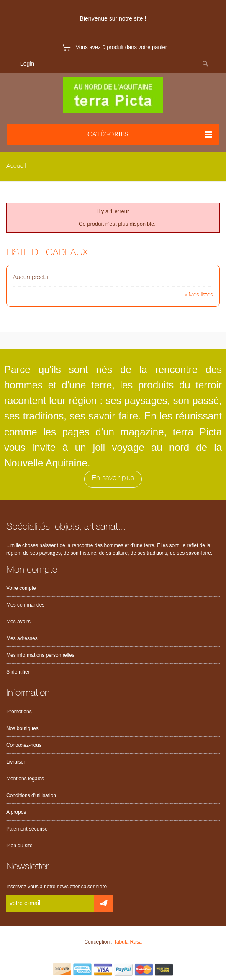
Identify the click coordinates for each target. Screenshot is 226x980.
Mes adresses (22, 638)
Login (27, 64)
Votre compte (21, 588)
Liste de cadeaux (47, 253)
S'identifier (18, 672)
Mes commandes (25, 605)
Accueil (16, 166)
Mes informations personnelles (40, 655)
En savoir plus (113, 479)
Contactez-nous (24, 745)
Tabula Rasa (128, 942)
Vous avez (121, 47)
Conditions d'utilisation (31, 795)
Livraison (16, 762)
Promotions (19, 712)
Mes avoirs (18, 622)
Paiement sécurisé (27, 829)
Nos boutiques (22, 728)
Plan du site (19, 846)
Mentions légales (25, 779)
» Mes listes (199, 295)
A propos (16, 812)
